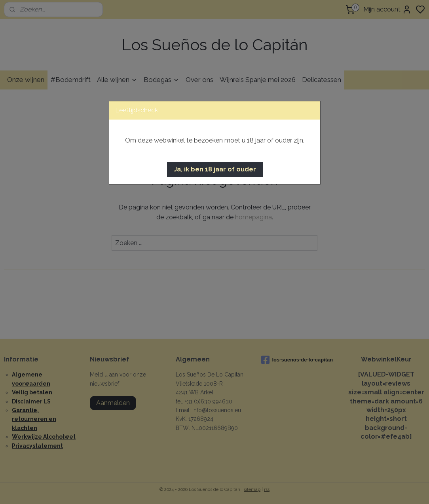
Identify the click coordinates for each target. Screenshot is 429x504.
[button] (215, 169)
